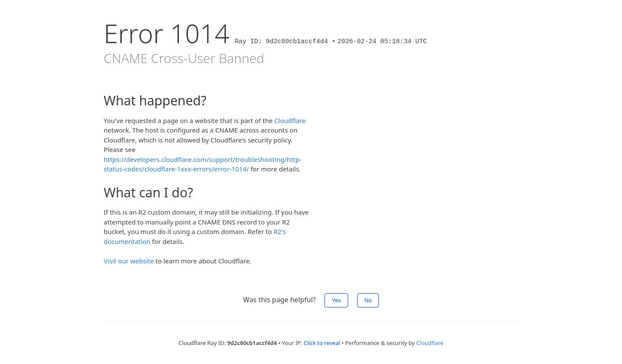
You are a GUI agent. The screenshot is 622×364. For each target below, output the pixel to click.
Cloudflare (290, 120)
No (368, 300)
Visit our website (129, 261)
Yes (336, 300)
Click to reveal (322, 343)
